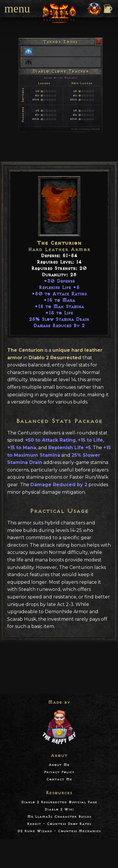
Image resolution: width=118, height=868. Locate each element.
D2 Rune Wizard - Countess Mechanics (59, 831)
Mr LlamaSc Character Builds (59, 817)
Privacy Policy (59, 772)
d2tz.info (95, 129)
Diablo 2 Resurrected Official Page (59, 802)
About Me (59, 765)
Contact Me (59, 779)
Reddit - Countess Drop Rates (59, 824)
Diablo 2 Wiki (59, 809)
